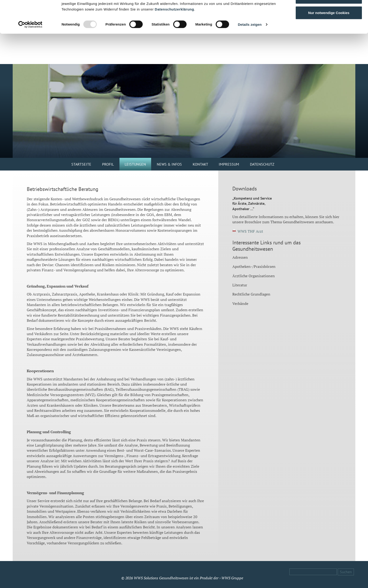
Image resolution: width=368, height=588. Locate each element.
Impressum (229, 164)
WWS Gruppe (232, 578)
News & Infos (169, 164)
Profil (108, 164)
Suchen (346, 572)
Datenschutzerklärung (174, 40)
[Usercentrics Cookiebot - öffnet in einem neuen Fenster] (30, 55)
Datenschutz (262, 164)
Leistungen (135, 164)
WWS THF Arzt (250, 231)
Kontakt (200, 164)
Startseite (81, 164)
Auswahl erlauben (329, 28)
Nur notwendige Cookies (329, 43)
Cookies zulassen (329, 12)
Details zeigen (250, 55)
